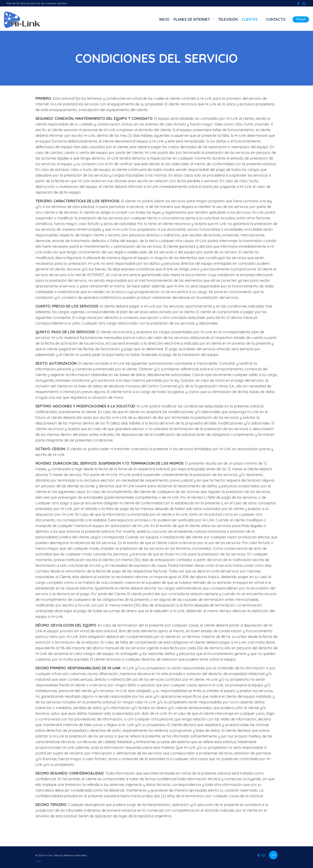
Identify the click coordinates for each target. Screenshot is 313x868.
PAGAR (301, 19)
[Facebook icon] (298, 4)
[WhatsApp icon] (304, 4)
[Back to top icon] (273, 855)
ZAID (38, 861)
